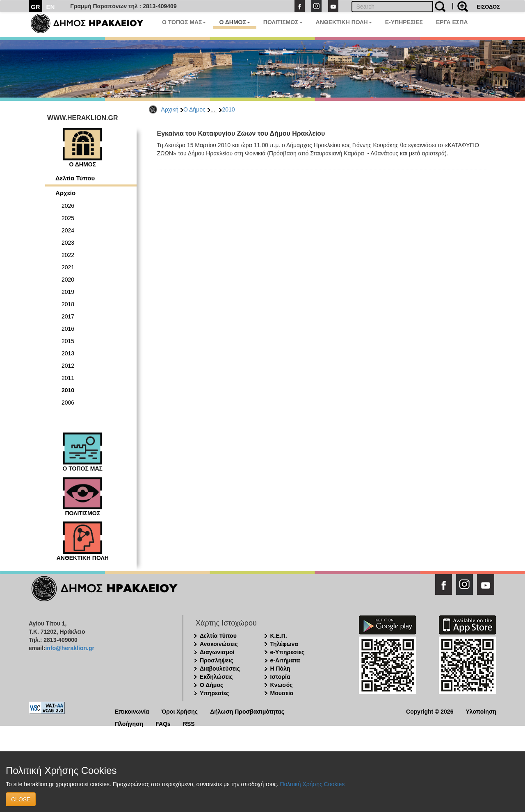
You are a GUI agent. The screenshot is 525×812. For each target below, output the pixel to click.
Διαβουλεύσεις (220, 669)
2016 (68, 329)
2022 (68, 255)
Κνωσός (282, 685)
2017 (68, 316)
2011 (68, 378)
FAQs (163, 723)
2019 (68, 292)
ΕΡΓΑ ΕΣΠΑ (452, 22)
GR (35, 7)
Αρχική (170, 109)
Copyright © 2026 (430, 711)
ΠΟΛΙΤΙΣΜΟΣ (283, 22)
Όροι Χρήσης (180, 711)
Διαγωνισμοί (217, 652)
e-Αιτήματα (285, 660)
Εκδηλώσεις (216, 677)
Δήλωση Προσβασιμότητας (247, 711)
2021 (68, 267)
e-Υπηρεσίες (288, 652)
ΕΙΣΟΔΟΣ (488, 7)
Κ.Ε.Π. (279, 636)
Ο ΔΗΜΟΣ (234, 22)
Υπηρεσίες (214, 693)
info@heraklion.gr (70, 648)
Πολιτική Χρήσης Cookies (312, 784)
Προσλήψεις (217, 660)
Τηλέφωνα (284, 644)
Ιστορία (280, 677)
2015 (68, 341)
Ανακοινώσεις (219, 644)
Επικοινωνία (132, 711)
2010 (228, 109)
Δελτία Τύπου (75, 178)
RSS (189, 723)
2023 (68, 243)
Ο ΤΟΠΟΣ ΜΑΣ (184, 22)
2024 (68, 230)
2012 (68, 366)
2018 (68, 304)
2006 (68, 403)
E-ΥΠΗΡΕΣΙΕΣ (404, 22)
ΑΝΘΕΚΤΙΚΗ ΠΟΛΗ (344, 22)
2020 (68, 280)
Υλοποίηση (481, 711)
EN (51, 7)
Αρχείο (65, 193)
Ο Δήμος (194, 109)
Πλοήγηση (129, 723)
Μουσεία (282, 693)
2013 (68, 353)
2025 (68, 218)
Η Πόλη (280, 669)
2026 (68, 206)
